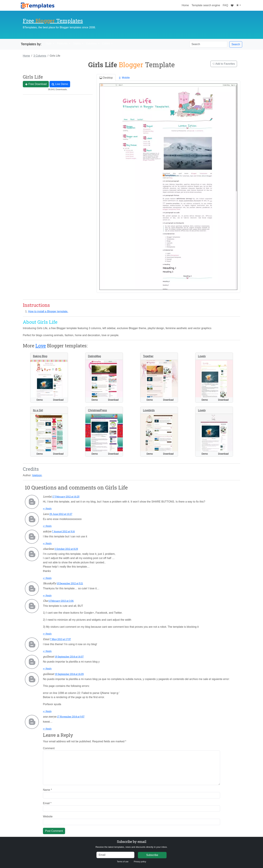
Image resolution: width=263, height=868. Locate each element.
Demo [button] (40, 400)
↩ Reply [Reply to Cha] (47, 634)
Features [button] (63, 43)
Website (48, 816)
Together (148, 356)
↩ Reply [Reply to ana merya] (47, 729)
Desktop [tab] (106, 78)
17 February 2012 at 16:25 (66, 497)
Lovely (202, 356)
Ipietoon (37, 475)
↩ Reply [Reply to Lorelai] (47, 509)
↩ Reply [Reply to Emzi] (47, 651)
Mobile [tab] (124, 78)
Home (186, 5)
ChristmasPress (98, 410)
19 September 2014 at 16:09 (69, 674)
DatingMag (95, 356)
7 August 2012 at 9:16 (63, 531)
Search (236, 44)
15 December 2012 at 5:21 (70, 583)
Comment (49, 748)
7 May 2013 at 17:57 (60, 639)
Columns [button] (92, 43)
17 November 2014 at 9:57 (71, 717)
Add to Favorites (224, 64)
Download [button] (58, 400)
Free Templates (53, 21)
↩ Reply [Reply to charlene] (47, 578)
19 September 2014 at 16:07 (69, 657)
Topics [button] (77, 43)
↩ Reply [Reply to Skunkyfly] (47, 596)
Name (47, 790)
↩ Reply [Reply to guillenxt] (47, 669)
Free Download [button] (36, 84)
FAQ (225, 5)
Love (41, 346)
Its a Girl (38, 410)
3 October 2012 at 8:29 (66, 549)
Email (47, 803)
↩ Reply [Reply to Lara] (47, 526)
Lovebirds (149, 410)
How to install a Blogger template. (48, 311)
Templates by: (31, 44)
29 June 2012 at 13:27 (61, 514)
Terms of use (123, 862)
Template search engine (206, 5)
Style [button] (49, 43)
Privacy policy (140, 862)
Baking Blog (40, 356)
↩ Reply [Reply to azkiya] (47, 543)
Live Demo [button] (60, 84)
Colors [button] (106, 43)
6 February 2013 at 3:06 (61, 601)
